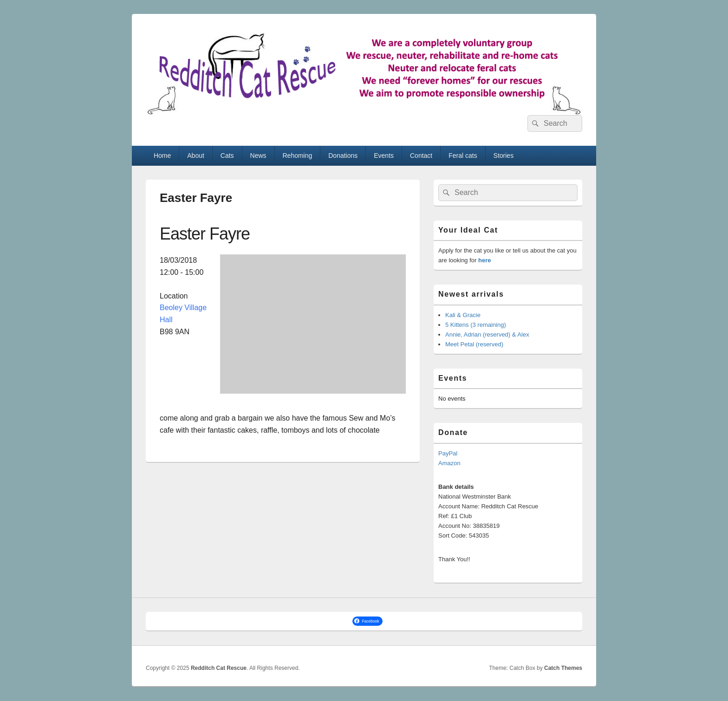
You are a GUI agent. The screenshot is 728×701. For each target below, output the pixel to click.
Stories (504, 156)
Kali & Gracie (463, 315)
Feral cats (463, 156)
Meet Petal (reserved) (474, 344)
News (258, 156)
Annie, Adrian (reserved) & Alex (487, 334)
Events (384, 156)
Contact (421, 156)
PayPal (448, 453)
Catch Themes (563, 668)
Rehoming (297, 156)
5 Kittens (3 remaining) (476, 325)
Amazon (449, 463)
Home (162, 156)
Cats (227, 156)
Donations (343, 156)
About (196, 156)
